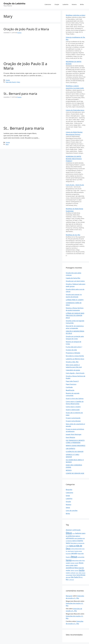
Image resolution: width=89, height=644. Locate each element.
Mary (19, 82)
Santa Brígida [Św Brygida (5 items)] (81, 575)
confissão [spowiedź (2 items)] (73, 573)
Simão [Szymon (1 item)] (77, 573)
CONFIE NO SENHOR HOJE (75, 473)
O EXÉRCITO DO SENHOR (75, 452)
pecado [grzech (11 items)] (74, 553)
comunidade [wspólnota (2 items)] (69, 575)
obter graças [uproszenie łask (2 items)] (82, 573)
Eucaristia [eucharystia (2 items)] (68, 554)
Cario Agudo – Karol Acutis (75, 373)
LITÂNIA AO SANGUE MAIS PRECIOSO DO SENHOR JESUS (75, 315)
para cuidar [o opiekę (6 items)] (70, 565)
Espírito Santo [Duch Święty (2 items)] (78, 551)
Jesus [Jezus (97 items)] (74, 557)
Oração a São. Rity (72, 362)
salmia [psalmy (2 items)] (72, 570)
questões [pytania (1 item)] (76, 571)
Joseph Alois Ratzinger (74, 434)
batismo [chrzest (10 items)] (78, 533)
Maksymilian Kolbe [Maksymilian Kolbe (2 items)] (77, 560)
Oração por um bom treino (75, 281)
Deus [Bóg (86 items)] (69, 533)
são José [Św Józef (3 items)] (68, 577)
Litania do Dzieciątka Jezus (75, 110)
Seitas (68, 507)
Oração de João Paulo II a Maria (26, 29)
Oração (57, 4)
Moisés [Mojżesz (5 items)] (81, 563)
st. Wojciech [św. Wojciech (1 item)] (71, 580)
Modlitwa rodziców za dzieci (76, 15)
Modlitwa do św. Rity (73, 235)
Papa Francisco (71, 384)
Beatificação (70, 390)
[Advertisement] (30, 49)
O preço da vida (71, 350)
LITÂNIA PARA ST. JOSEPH (75, 300)
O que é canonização (73, 418)
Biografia (69, 490)
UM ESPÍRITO (70, 449)
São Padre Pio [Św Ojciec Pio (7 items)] (76, 577)
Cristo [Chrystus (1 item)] (74, 533)
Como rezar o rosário (73, 407)
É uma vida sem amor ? (74, 347)
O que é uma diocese (73, 421)
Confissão (69, 387)
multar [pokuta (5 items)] (68, 570)
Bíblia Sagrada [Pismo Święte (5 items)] (79, 568)
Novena (74, 4)
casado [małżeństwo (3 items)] (68, 563)
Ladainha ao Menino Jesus (75, 359)
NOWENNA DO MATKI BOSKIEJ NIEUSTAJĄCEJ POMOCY (74, 159)
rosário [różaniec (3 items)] (68, 573)
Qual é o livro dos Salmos (75, 398)
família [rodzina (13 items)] (82, 570)
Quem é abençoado (73, 410)
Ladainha (65, 4)
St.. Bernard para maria (20, 94)
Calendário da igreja (73, 370)
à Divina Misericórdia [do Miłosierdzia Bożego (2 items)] (76, 549)
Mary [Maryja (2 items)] (84, 560)
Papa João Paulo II (11, 82)
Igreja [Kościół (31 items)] (69, 560)
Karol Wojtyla (70, 437)
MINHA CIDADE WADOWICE (76, 446)
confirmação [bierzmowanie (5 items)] (76, 530)
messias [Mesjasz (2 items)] (72, 563)
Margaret (69, 596)
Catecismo (48, 4)
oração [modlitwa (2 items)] (77, 563)
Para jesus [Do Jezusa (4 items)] (74, 543)
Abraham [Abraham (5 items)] (69, 530)
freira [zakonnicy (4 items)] (74, 575)
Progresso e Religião (73, 353)
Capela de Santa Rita (73, 278)
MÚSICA (69, 470)
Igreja (68, 496)
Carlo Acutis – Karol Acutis (75, 185)
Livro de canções (72, 510)
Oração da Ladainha (14, 3)
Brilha (82, 4)
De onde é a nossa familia (75, 356)
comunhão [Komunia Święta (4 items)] (81, 557)
